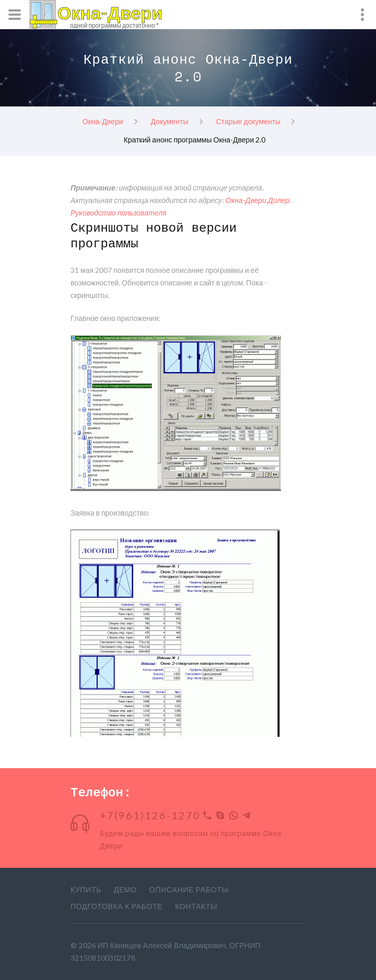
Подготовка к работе (116, 906)
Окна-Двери (103, 121)
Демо (125, 889)
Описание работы (189, 889)
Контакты (196, 906)
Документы (170, 121)
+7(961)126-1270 (150, 815)
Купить (86, 889)
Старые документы (248, 121)
